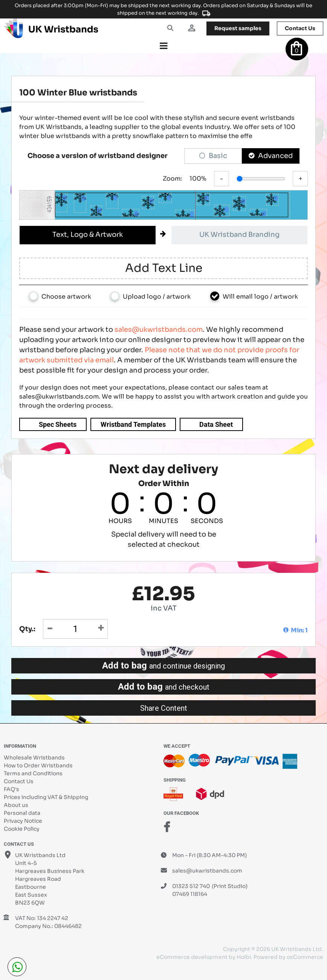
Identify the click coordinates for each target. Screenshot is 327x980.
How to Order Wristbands (38, 765)
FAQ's (11, 789)
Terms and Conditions (33, 773)
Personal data (22, 813)
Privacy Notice (23, 821)
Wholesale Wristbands (34, 758)
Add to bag (163, 666)
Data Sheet (216, 424)
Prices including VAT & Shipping (46, 797)
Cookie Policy (22, 829)
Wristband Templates (133, 424)
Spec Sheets (58, 424)
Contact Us (19, 781)
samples (238, 28)
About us (16, 805)
